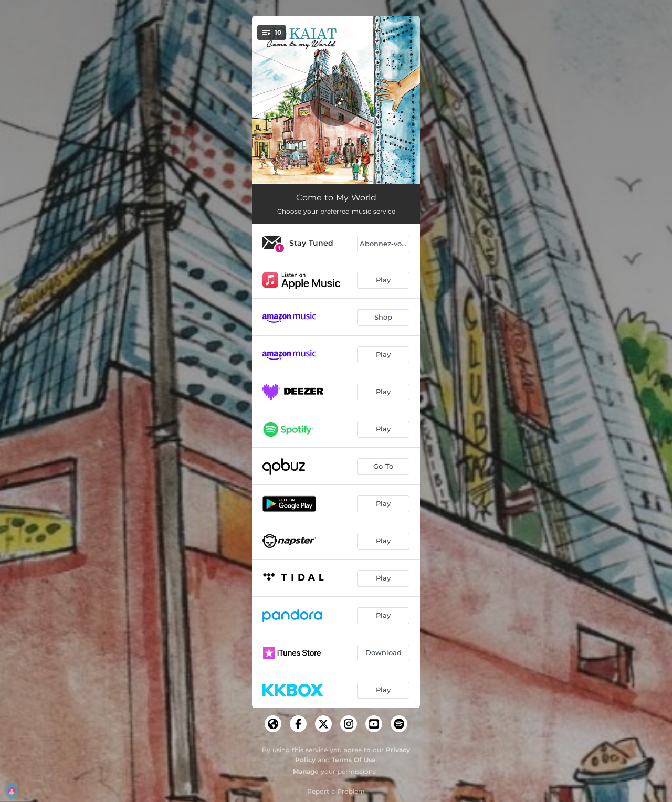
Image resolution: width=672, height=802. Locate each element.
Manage (306, 771)
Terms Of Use (354, 760)
